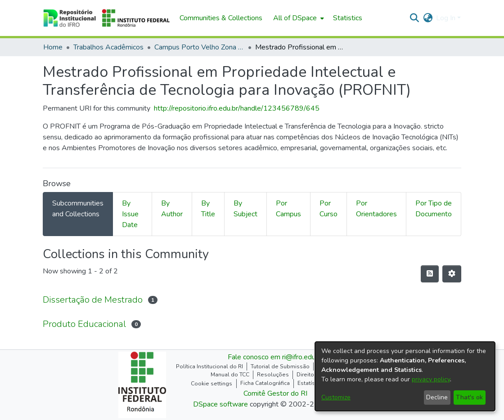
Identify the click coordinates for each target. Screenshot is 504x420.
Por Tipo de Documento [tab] (434, 209)
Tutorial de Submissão (280, 366)
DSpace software (220, 404)
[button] (107, 18)
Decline (437, 397)
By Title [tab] (208, 209)
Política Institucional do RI (209, 366)
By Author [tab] (172, 209)
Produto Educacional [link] (84, 324)
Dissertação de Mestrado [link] (93, 300)
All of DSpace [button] (295, 18)
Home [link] (53, 47)
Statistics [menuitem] (348, 18)
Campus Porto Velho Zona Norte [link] (199, 47)
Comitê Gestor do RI (275, 393)
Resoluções (273, 375)
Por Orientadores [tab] (376, 209)
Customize (336, 397)
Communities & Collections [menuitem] (221, 18)
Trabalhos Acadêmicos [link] (108, 47)
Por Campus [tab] (288, 209)
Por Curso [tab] (328, 209)
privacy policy (431, 379)
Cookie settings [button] (211, 384)
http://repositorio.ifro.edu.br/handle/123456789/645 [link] (237, 108)
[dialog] (405, 376)
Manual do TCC (230, 375)
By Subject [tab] (245, 209)
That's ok (469, 397)
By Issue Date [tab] (130, 214)
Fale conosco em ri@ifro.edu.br (275, 357)
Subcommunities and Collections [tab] (78, 209)
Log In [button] (447, 18)
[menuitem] (298, 18)
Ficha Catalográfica (265, 383)
